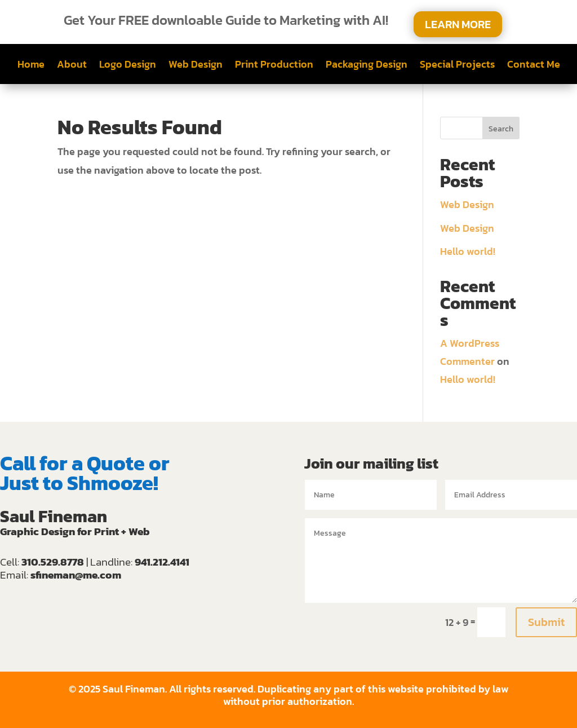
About (72, 66)
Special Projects (457, 66)
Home (31, 66)
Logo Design (128, 66)
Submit (546, 622)
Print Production (274, 66)
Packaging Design (367, 66)
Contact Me (534, 66)
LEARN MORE (458, 24)
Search (501, 129)
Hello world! (468, 251)
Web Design (196, 66)
